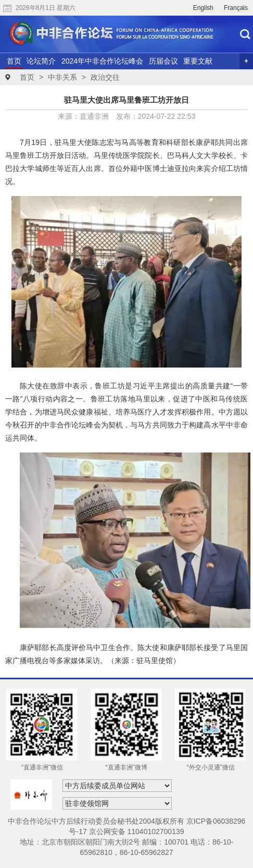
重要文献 (198, 61)
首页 (14, 61)
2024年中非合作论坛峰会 (102, 61)
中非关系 (62, 77)
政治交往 (105, 77)
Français (236, 8)
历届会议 (163, 61)
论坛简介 (41, 61)
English (203, 8)
